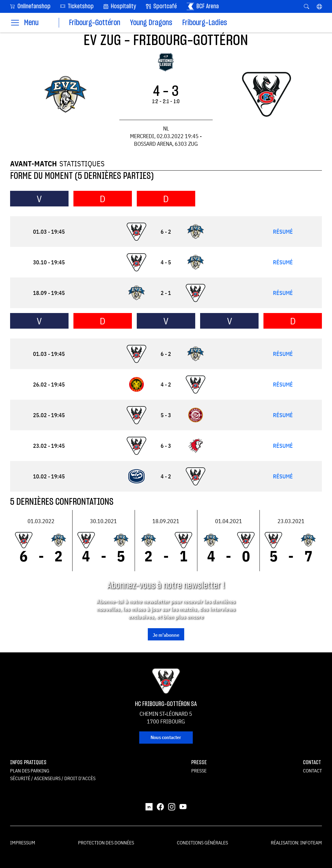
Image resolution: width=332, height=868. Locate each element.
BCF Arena (203, 6)
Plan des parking (30, 771)
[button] (319, 6)
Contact (312, 771)
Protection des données (106, 843)
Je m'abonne (166, 635)
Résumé (283, 232)
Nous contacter (166, 737)
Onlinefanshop (30, 6)
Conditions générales (202, 843)
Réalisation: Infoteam (296, 843)
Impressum (23, 843)
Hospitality (120, 6)
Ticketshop (77, 6)
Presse (199, 771)
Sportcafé (161, 6)
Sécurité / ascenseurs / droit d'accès (53, 778)
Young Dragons (151, 23)
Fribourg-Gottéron (95, 23)
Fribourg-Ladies (205, 23)
